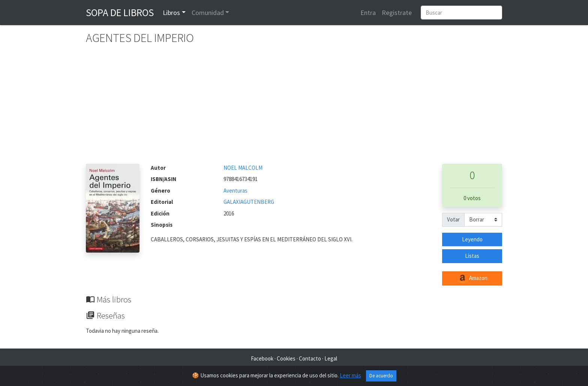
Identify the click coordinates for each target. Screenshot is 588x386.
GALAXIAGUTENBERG (249, 202)
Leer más (350, 375)
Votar (453, 219)
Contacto (310, 358)
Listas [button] (472, 256)
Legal (331, 358)
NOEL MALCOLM (243, 168)
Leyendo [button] (472, 239)
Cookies (286, 358)
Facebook (262, 358)
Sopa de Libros (120, 12)
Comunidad (208, 13)
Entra (368, 13)
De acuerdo (381, 376)
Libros (171, 13)
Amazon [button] (472, 278)
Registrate (397, 13)
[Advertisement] (294, 108)
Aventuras (235, 191)
